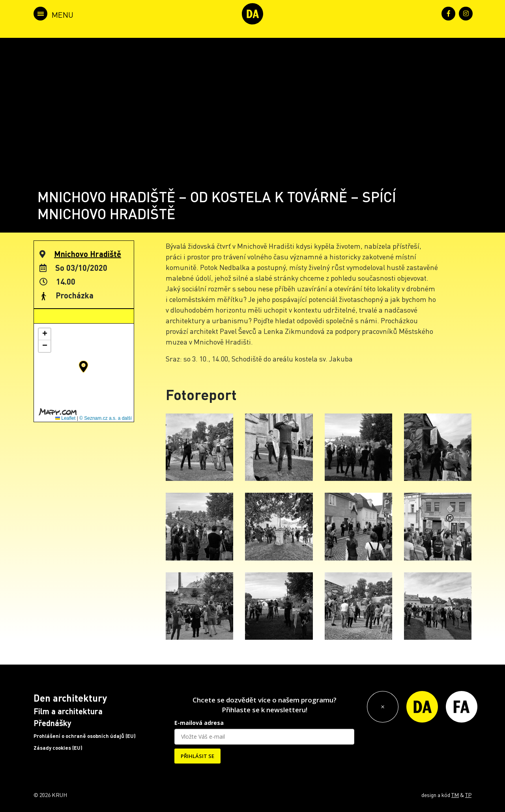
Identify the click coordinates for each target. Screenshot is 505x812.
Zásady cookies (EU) (58, 748)
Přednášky (52, 723)
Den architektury (70, 698)
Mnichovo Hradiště (88, 254)
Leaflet (65, 418)
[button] (83, 367)
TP (468, 795)
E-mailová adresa (199, 723)
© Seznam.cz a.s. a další (106, 418)
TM (455, 795)
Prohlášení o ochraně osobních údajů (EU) (85, 736)
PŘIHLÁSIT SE (197, 756)
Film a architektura (68, 711)
